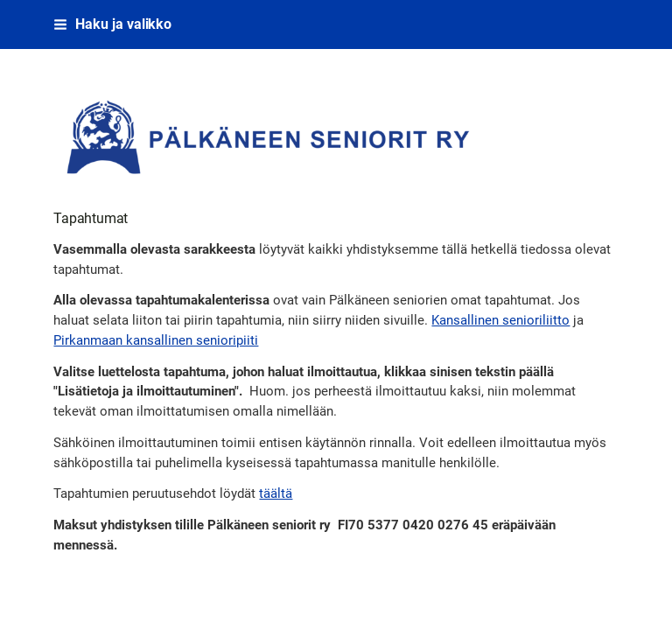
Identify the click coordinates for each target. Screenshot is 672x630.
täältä (276, 493)
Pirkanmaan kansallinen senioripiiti (156, 340)
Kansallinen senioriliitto (500, 320)
